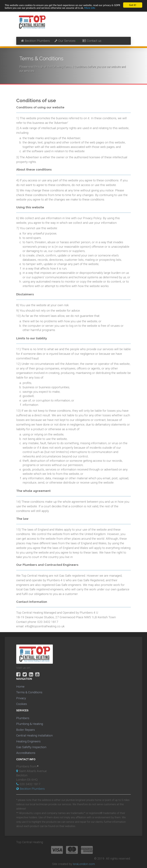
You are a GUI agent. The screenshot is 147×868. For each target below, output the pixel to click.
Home (20, 687)
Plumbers (23, 718)
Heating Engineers (28, 741)
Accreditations (26, 753)
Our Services (66, 41)
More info (90, 8)
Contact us (92, 41)
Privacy (21, 698)
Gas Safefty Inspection (31, 747)
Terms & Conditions (29, 692)
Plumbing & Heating (30, 724)
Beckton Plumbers (35, 41)
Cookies (22, 704)
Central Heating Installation (34, 735)
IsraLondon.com (84, 864)
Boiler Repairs (26, 730)
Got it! (133, 5)
